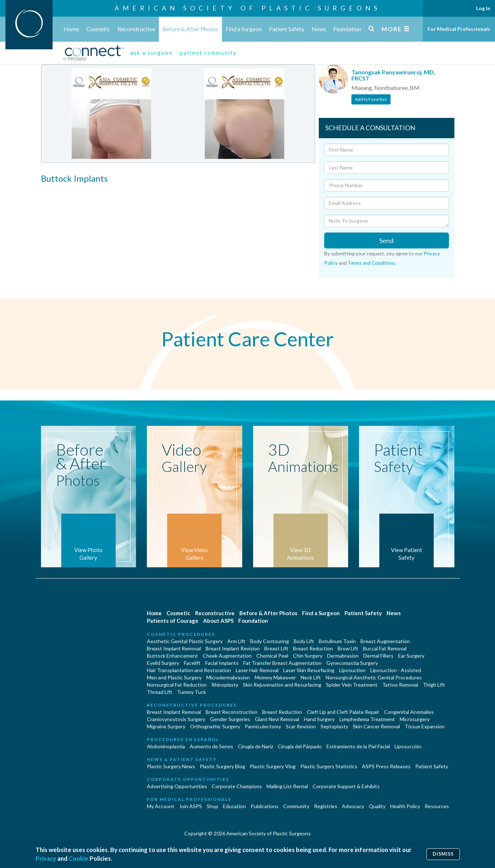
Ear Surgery (411, 656)
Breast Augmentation (385, 641)
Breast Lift (276, 648)
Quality (377, 806)
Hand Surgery (319, 719)
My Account (161, 806)
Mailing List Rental (287, 786)
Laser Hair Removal (257, 670)
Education (234, 806)
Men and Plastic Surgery (174, 677)
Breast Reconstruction (232, 712)
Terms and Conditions (372, 263)
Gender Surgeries (230, 719)
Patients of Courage (173, 621)
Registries (326, 806)
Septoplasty (334, 726)
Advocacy (353, 806)
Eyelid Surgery (163, 663)
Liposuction (352, 670)
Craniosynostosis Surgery (176, 719)
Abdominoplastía (166, 746)
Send (386, 240)
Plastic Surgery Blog (222, 766)
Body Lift (304, 641)
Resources (437, 806)
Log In (483, 8)
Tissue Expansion (425, 726)
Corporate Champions (237, 786)
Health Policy (405, 806)
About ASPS (218, 621)
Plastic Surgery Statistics (329, 766)
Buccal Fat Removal (385, 648)
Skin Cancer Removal (376, 726)
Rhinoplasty (225, 685)
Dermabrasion (343, 656)
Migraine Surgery (166, 726)
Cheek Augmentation (227, 656)
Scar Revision (301, 726)
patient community (208, 53)
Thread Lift (160, 692)
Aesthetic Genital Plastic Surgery (185, 641)
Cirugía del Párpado (300, 746)
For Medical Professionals (459, 29)
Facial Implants (222, 663)
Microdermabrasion (228, 677)
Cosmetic (98, 29)
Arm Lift (236, 641)
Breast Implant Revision (233, 648)
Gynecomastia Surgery (352, 663)
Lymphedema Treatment (367, 719)
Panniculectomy (263, 726)
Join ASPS (191, 806)
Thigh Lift (434, 685)
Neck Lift (311, 677)
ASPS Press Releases (386, 766)
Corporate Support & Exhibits (346, 786)
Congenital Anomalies (409, 712)
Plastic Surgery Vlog (273, 766)
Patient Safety (287, 29)
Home (71, 29)
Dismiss (443, 854)
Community (296, 806)
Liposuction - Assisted (396, 670)
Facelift (192, 663)
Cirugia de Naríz (255, 746)
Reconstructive (136, 29)
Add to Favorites (371, 99)
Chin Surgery (308, 656)
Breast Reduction (313, 648)
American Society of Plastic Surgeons (248, 8)
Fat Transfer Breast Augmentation (282, 663)
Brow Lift (348, 648)
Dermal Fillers (378, 656)
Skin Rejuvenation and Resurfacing (282, 685)
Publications (265, 806)
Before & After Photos (190, 29)
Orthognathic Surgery (215, 726)
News (319, 29)
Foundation (347, 29)
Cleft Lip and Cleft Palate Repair (343, 712)
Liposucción (408, 746)
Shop (213, 806)
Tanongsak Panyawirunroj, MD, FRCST (393, 75)
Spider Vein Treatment (352, 685)
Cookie (79, 858)
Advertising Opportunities (177, 786)
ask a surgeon (151, 53)
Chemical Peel (272, 656)
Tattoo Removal (400, 685)
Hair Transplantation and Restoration (189, 670)
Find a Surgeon (244, 29)
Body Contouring (270, 641)
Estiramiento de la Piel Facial (358, 746)
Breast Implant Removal (174, 648)
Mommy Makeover (275, 677)
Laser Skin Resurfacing (309, 670)
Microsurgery (415, 719)
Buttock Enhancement (172, 656)
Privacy (46, 858)
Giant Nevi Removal (277, 719)
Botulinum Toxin (337, 641)
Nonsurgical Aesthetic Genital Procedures (374, 677)
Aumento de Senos (211, 746)
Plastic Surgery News (171, 766)
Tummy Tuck (191, 692)
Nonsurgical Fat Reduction (177, 685)
